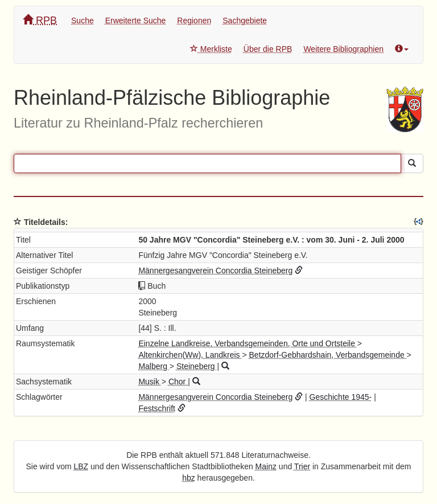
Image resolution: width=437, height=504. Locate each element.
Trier (302, 466)
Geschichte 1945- (341, 397)
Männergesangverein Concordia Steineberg (215, 271)
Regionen (194, 21)
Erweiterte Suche (136, 21)
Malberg (154, 366)
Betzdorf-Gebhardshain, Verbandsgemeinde (328, 355)
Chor (178, 382)
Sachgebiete (245, 21)
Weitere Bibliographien (343, 49)
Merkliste (211, 49)
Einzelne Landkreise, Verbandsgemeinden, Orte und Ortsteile (248, 343)
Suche (83, 21)
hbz (189, 478)
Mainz (266, 466)
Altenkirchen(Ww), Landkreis (190, 355)
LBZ (81, 466)
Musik (150, 382)
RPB (40, 20)
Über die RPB (268, 49)
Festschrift (157, 408)
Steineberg (197, 366)
